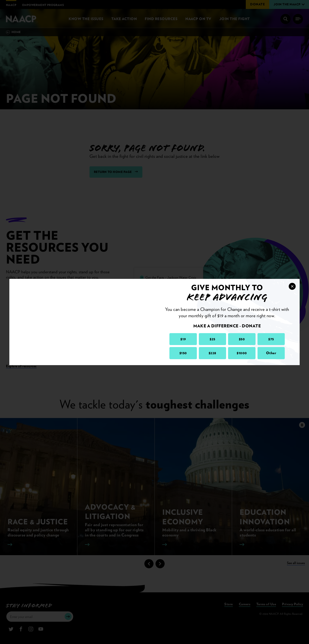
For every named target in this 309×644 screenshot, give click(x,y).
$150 (183, 353)
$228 (212, 353)
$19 (183, 339)
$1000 (242, 353)
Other (271, 353)
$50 (242, 339)
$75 (271, 339)
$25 (212, 339)
